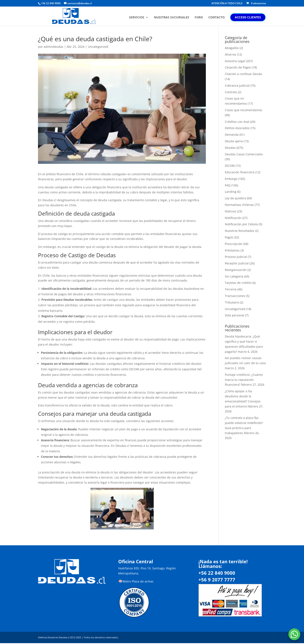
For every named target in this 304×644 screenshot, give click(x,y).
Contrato (231, 92)
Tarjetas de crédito (238, 283)
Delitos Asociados (237, 128)
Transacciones (235, 296)
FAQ (228, 185)
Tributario (232, 302)
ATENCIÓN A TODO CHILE (227, 4)
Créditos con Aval (237, 122)
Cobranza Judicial (237, 85)
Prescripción (234, 244)
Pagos (229, 237)
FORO (199, 18)
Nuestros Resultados (240, 231)
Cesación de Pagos (238, 67)
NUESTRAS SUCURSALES (172, 18)
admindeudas (54, 47)
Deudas (230, 148)
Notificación (233, 218)
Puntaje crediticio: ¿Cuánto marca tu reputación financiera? (244, 380)
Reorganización (236, 270)
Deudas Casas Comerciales (244, 154)
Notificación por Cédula (241, 224)
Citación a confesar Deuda (243, 74)
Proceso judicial (236, 257)
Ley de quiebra (235, 198)
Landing (231, 192)
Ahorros (230, 54)
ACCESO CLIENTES (248, 17)
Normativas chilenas (239, 205)
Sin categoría (234, 276)
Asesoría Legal (235, 61)
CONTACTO (217, 18)
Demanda (232, 135)
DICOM (230, 166)
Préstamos (232, 250)
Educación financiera (240, 172)
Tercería (231, 289)
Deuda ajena (234, 141)
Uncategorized (98, 47)
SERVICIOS (137, 18)
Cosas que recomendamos (244, 110)
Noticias (231, 211)
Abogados (232, 48)
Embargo (231, 179)
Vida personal (235, 315)
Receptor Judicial (237, 263)
